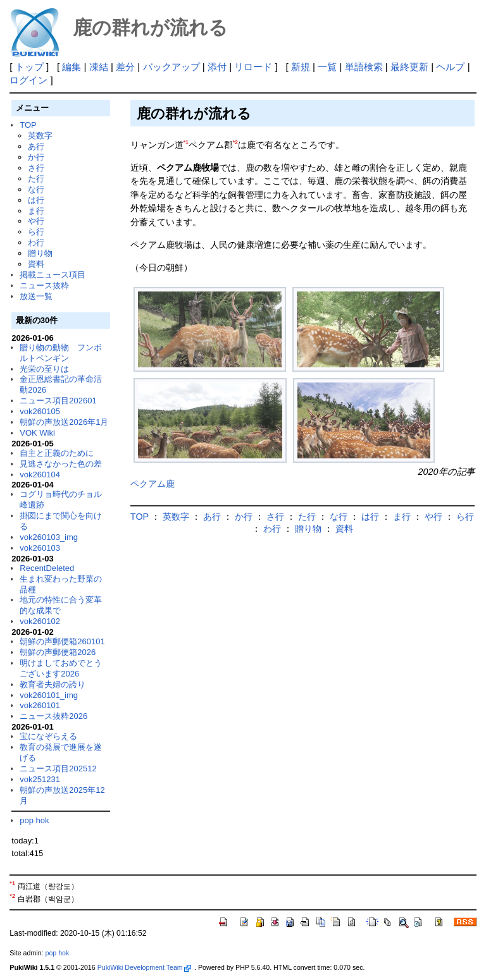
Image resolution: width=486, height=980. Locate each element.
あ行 (36, 146)
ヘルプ (450, 67)
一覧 (327, 67)
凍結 (99, 67)
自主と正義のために (57, 453)
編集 (72, 67)
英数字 (40, 136)
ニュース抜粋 (44, 285)
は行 (36, 200)
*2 (235, 142)
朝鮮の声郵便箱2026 (58, 652)
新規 (301, 67)
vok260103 (40, 548)
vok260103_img (49, 537)
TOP (28, 125)
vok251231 (40, 779)
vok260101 (40, 705)
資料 (36, 264)
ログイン (28, 80)
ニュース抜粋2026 (53, 716)
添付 (217, 67)
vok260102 (40, 621)
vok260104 (40, 475)
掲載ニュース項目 (53, 275)
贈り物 (40, 253)
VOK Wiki (37, 433)
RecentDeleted (47, 568)
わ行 (36, 242)
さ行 (36, 168)
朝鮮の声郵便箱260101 (62, 641)
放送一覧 (36, 296)
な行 (36, 189)
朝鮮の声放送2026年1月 (64, 422)
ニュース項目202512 (58, 769)
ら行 (36, 232)
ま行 (36, 211)
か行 (36, 157)
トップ (29, 67)
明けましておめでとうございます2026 (61, 668)
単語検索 (364, 67)
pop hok (34, 820)
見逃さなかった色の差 (61, 464)
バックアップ (171, 67)
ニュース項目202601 (58, 401)
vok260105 (40, 411)
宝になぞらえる (48, 736)
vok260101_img (49, 695)
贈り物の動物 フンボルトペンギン (61, 353)
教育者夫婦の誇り (53, 684)
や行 (36, 221)
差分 (125, 67)
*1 (186, 142)
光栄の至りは (44, 369)
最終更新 (409, 67)
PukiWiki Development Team (144, 967)
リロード (253, 67)
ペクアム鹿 (153, 484)
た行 (36, 179)
